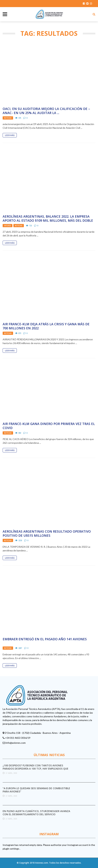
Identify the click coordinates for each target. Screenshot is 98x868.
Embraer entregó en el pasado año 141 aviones (45, 639)
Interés (8, 226)
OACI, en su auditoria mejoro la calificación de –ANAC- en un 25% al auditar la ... (46, 111)
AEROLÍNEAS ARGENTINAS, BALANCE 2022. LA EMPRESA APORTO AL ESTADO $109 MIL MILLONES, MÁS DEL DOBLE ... (48, 221)
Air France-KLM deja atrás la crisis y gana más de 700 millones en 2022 (46, 326)
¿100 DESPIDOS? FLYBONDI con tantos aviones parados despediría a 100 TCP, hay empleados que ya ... (35, 769)
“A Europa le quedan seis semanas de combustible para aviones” (36, 790)
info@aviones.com (16, 743)
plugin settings (11, 849)
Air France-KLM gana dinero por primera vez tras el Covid (49, 426)
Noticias (8, 118)
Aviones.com (42, 863)
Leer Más (10, 135)
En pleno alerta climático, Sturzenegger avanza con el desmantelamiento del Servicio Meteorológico (36, 814)
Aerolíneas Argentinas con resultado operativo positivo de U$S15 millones (47, 533)
